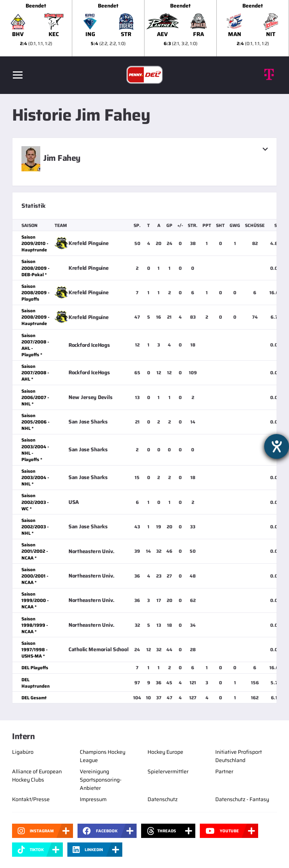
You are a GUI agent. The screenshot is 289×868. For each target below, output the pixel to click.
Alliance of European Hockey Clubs (37, 776)
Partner (224, 771)
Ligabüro (23, 752)
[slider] (144, 28)
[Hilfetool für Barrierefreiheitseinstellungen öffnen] (277, 446)
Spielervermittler (168, 771)
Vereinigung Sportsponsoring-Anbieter (101, 780)
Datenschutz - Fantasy (242, 799)
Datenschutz (163, 799)
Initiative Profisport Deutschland (239, 756)
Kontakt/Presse (31, 799)
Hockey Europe (165, 752)
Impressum (93, 799)
